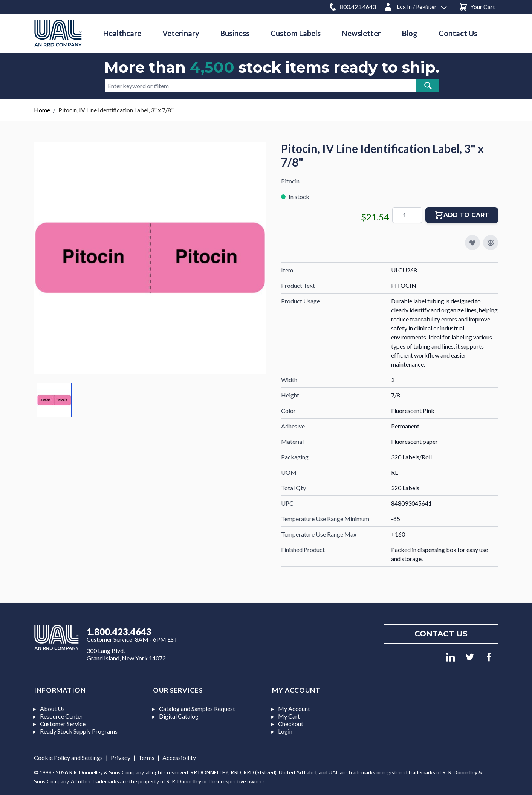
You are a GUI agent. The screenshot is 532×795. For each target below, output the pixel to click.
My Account (294, 709)
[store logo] (58, 33)
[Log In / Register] (415, 5)
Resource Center (61, 716)
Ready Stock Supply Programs (79, 731)
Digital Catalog (179, 716)
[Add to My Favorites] (472, 243)
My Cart (289, 716)
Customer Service (63, 724)
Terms (146, 758)
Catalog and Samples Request (197, 709)
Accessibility (179, 758)
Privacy (121, 758)
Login (285, 731)
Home (42, 110)
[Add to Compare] (491, 243)
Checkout (291, 724)
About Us (52, 709)
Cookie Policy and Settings (68, 758)
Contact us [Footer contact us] (441, 634)
